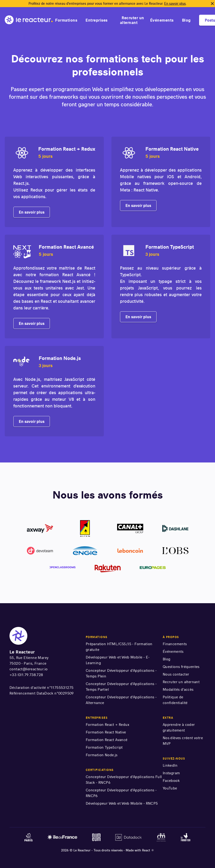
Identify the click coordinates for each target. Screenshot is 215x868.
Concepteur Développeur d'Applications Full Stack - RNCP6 (124, 780)
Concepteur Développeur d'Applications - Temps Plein (121, 673)
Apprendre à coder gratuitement (179, 727)
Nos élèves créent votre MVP (183, 741)
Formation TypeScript (104, 747)
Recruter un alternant (132, 20)
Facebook (171, 781)
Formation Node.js (102, 755)
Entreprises (97, 20)
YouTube (170, 788)
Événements (162, 20)
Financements (175, 644)
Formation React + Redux (107, 725)
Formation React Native (106, 732)
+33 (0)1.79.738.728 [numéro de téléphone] (26, 675)
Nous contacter (176, 674)
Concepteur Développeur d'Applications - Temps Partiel (121, 687)
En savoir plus (175, 4)
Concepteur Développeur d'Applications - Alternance (121, 700)
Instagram (171, 773)
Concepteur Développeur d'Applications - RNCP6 (121, 793)
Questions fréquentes (181, 667)
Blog (186, 20)
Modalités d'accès (178, 689)
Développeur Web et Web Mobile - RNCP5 (122, 803)
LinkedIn (170, 765)
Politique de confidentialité (175, 700)
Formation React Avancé (107, 740)
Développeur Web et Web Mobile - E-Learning (118, 660)
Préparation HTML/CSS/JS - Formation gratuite (119, 647)
